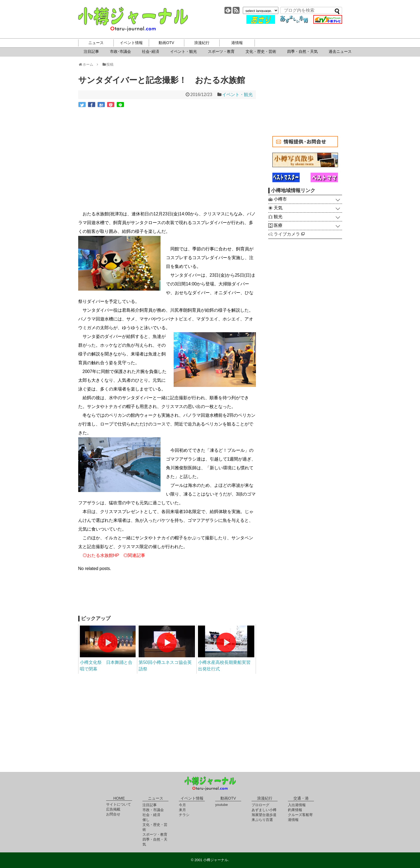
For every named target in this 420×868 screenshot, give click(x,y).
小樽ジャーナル (133, 19)
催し (146, 820)
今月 (182, 805)
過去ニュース (340, 51)
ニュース (96, 43)
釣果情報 (295, 810)
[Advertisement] (167, 597)
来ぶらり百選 (262, 820)
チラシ (184, 815)
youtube (221, 805)
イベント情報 (131, 43)
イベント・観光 (183, 51)
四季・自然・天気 (302, 51)
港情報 (237, 43)
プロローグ (260, 805)
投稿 (108, 64)
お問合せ (113, 814)
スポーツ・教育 (221, 51)
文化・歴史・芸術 (261, 51)
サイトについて (119, 804)
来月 (182, 810)
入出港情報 (297, 805)
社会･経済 (151, 51)
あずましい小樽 (264, 810)
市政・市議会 (153, 810)
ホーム (88, 64)
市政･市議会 (120, 51)
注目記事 (91, 51)
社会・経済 (151, 815)
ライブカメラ (289, 234)
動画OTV (166, 43)
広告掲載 (113, 809)
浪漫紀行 (202, 43)
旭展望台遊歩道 (264, 815)
